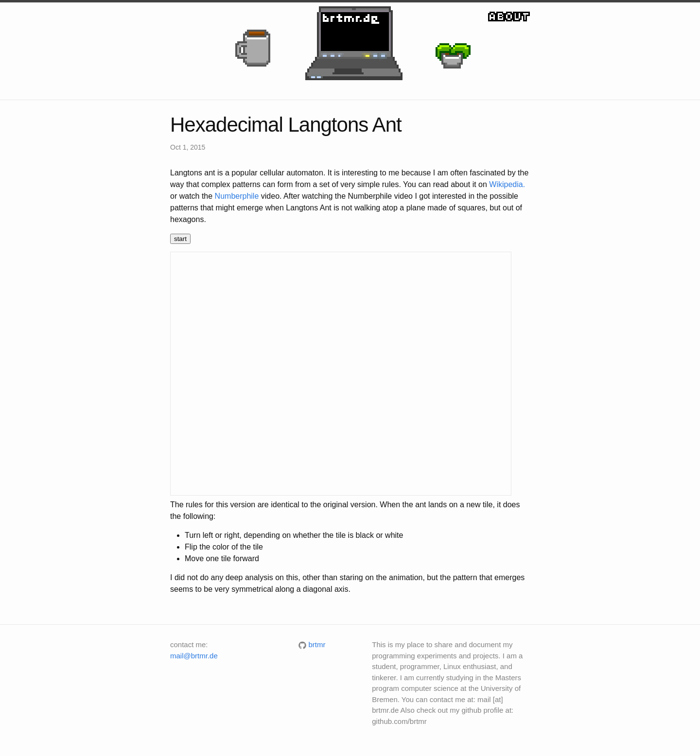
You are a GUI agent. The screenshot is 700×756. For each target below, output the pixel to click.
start (180, 239)
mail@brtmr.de (194, 656)
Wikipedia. (507, 184)
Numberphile (237, 196)
